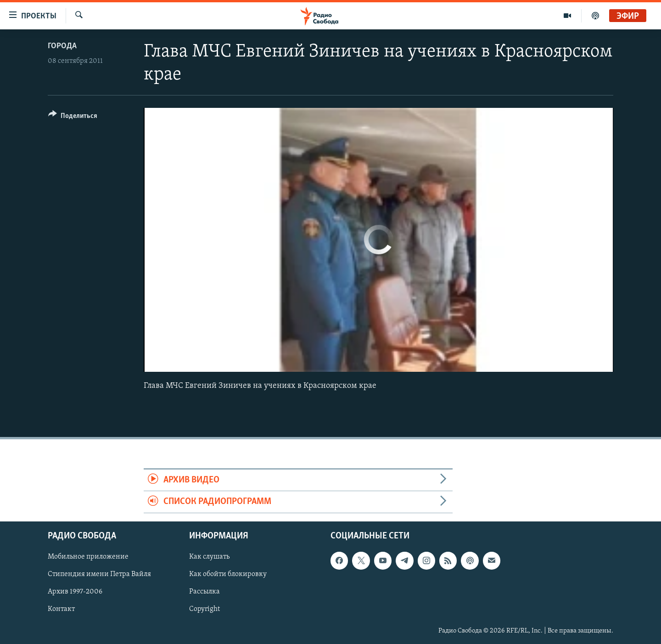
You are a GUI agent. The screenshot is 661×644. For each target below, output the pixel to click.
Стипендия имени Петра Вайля (99, 574)
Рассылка (204, 592)
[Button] (73, 117)
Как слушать (209, 557)
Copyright (204, 609)
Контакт (61, 609)
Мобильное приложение (88, 557)
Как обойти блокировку (228, 574)
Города (62, 46)
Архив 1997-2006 (75, 592)
